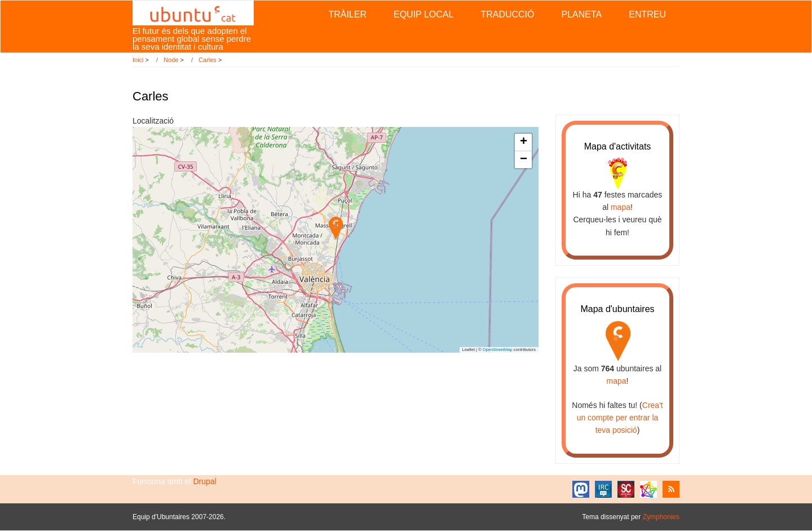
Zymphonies (661, 517)
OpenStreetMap (498, 350)
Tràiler (347, 14)
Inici (138, 60)
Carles (208, 60)
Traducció (507, 14)
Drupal (204, 481)
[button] (336, 228)
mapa (621, 207)
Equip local (423, 14)
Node (171, 60)
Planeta (581, 14)
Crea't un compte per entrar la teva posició (620, 418)
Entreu (647, 14)
